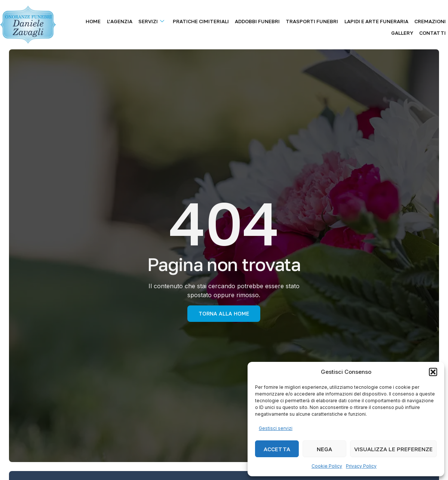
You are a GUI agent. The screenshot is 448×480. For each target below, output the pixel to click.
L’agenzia (116, 20)
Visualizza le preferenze (393, 449)
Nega (324, 449)
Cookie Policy (327, 466)
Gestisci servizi (276, 428)
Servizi (144, 20)
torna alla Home (224, 313)
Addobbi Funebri (244, 20)
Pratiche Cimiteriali (190, 20)
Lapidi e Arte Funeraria (357, 20)
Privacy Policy (361, 466)
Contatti (435, 29)
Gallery (437, 20)
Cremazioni (407, 20)
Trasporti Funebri (295, 20)
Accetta (277, 449)
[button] (433, 372)
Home (92, 20)
